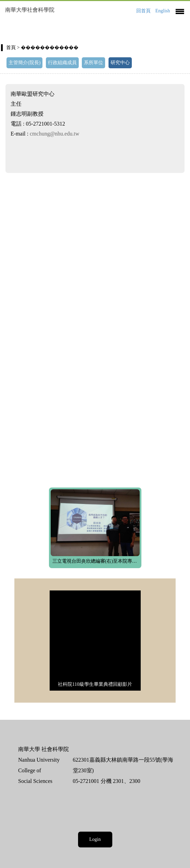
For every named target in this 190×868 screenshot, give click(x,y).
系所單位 (93, 63)
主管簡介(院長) (24, 63)
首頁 (11, 48)
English (163, 11)
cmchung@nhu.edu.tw (54, 134)
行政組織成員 (62, 63)
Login (95, 839)
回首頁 (143, 11)
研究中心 (120, 63)
